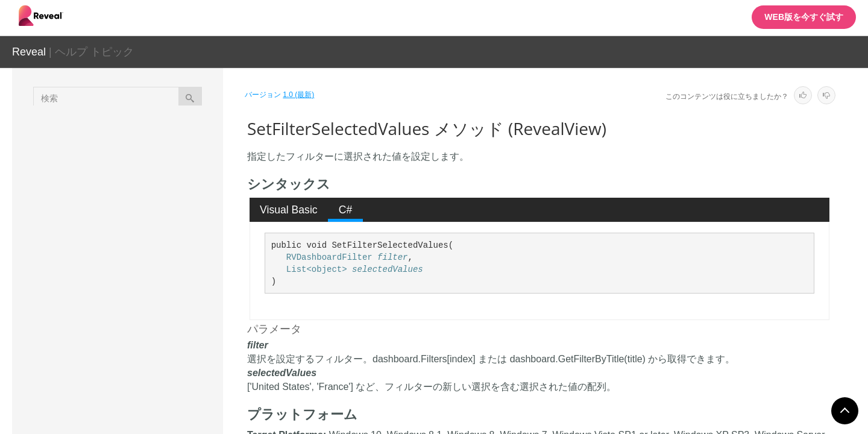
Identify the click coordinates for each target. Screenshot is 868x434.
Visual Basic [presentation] (289, 210)
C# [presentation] (346, 210)
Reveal (29, 52)
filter (392, 257)
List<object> (317, 269)
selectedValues (388, 269)
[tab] (289, 210)
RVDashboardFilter (329, 257)
